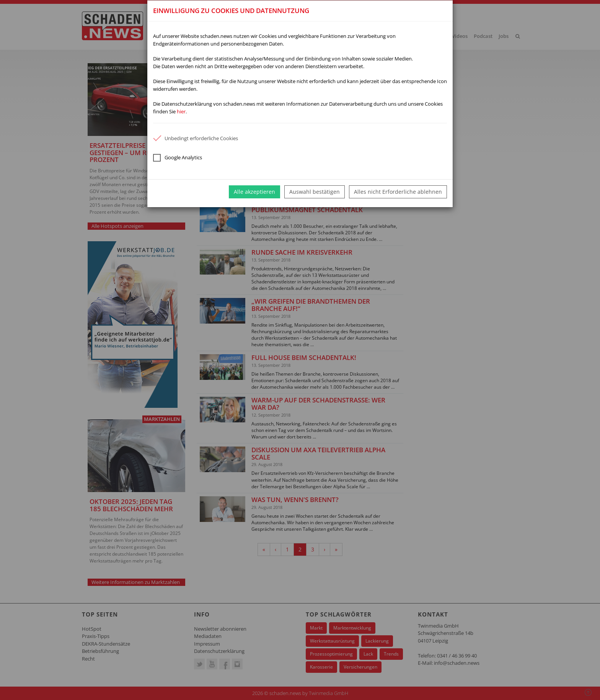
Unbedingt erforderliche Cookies (196, 138)
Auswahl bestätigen (315, 192)
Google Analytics (178, 158)
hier (181, 111)
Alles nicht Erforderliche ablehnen (398, 192)
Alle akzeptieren (254, 192)
